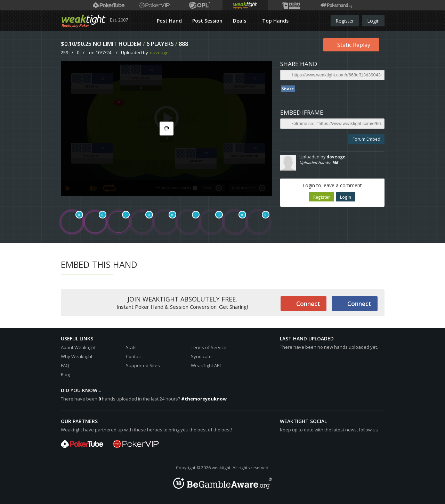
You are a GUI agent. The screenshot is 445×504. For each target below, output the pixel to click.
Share (288, 89)
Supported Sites (143, 365)
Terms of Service (209, 347)
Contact (134, 356)
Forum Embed (366, 139)
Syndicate (201, 356)
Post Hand (169, 21)
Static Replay (354, 45)
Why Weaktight (77, 356)
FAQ (65, 365)
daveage (159, 52)
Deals (240, 21)
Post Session (207, 21)
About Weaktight (78, 347)
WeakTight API (206, 365)
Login (373, 21)
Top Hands (275, 21)
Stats (131, 347)
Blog (65, 374)
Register (345, 21)
